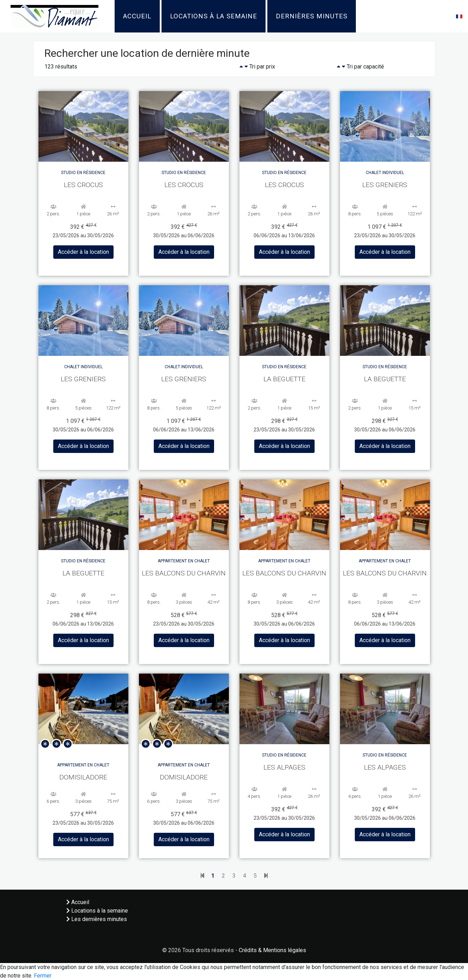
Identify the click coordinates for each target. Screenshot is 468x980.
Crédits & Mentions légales (272, 950)
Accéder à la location (83, 252)
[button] (459, 16)
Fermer (43, 976)
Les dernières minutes (97, 919)
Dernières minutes (312, 16)
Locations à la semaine (214, 16)
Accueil (137, 16)
